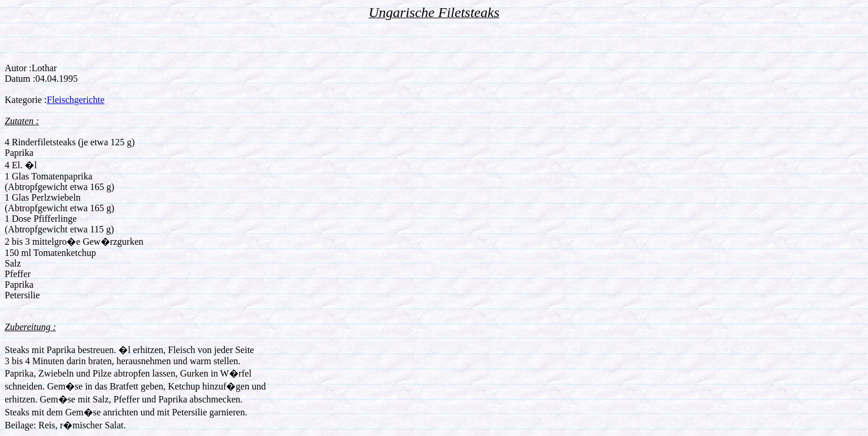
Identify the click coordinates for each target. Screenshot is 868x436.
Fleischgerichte (76, 100)
